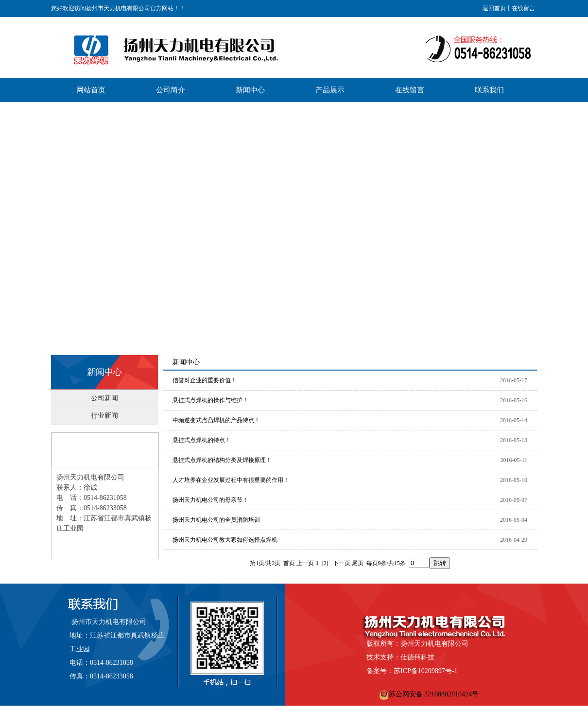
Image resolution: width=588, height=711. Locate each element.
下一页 (342, 563)
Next (578, 223)
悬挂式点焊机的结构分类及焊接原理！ (222, 460)
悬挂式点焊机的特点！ (202, 440)
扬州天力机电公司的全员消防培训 (216, 520)
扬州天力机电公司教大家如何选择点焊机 (225, 540)
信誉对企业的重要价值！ (205, 380)
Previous (8, 223)
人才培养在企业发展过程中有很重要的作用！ (231, 480)
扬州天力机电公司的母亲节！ (210, 500)
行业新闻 (104, 416)
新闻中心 (104, 372)
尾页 (358, 563)
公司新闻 (104, 398)
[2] (325, 563)
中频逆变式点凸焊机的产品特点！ (216, 420)
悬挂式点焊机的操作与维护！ (210, 400)
